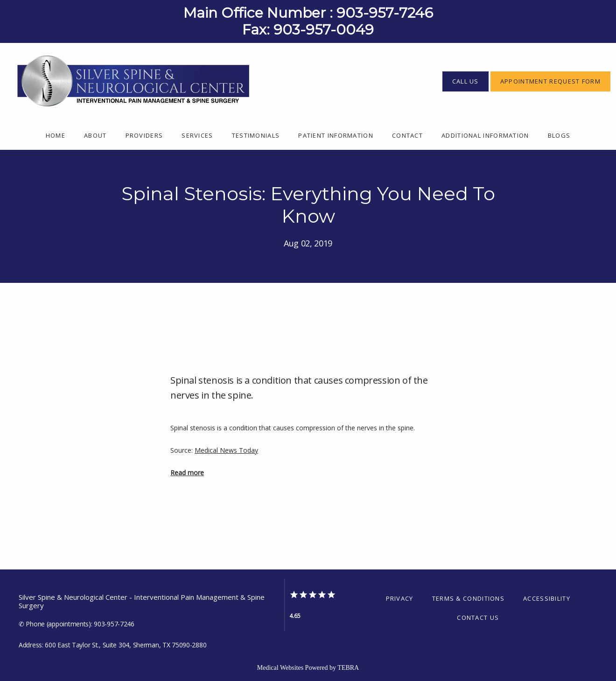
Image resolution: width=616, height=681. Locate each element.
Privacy (400, 598)
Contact (407, 135)
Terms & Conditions (468, 598)
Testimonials (256, 135)
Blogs (559, 135)
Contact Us (478, 618)
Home (56, 135)
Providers (144, 135)
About (95, 135)
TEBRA (348, 668)
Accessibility (547, 598)
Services (197, 135)
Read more (187, 473)
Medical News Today (226, 450)
